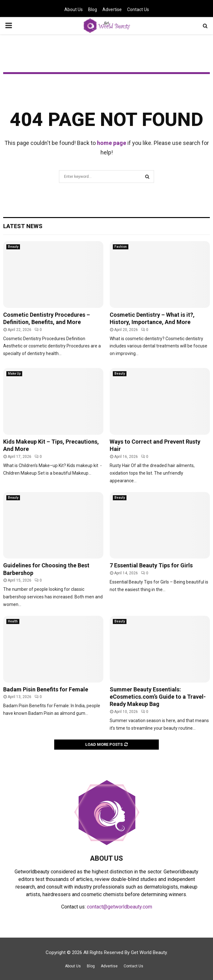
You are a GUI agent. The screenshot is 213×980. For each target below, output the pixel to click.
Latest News (23, 226)
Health (13, 621)
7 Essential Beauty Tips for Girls (151, 565)
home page (112, 143)
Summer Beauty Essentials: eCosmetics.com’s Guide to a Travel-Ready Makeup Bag (158, 697)
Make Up (14, 374)
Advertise (112, 9)
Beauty (13, 247)
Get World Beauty (149, 952)
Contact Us (138, 9)
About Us (74, 9)
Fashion (121, 247)
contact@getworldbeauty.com (119, 907)
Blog (93, 9)
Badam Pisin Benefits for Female (46, 689)
